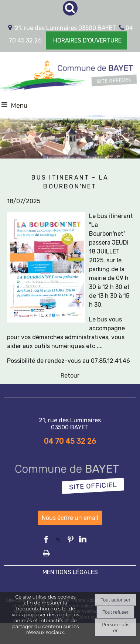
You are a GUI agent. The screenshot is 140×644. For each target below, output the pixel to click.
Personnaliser (115, 627)
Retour (70, 376)
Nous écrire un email (70, 518)
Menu (19, 106)
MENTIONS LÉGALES (70, 572)
